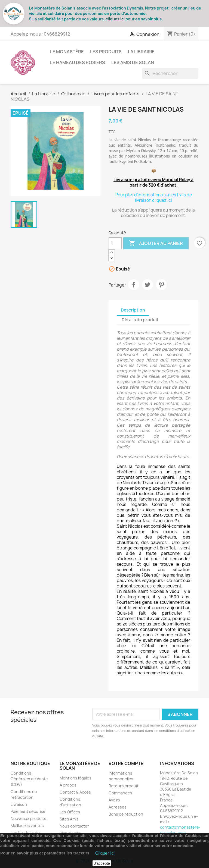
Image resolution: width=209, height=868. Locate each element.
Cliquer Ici (105, 853)
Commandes (120, 793)
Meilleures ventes (27, 825)
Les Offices (70, 812)
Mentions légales (76, 778)
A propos (68, 785)
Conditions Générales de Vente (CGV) (29, 779)
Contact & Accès (75, 792)
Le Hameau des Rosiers (78, 62)
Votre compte (126, 763)
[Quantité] (115, 243)
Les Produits (106, 52)
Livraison (19, 804)
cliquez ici (115, 19)
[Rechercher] (170, 73)
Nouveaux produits (28, 818)
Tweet (147, 285)
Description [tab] (133, 310)
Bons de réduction (126, 814)
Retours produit (124, 786)
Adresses (118, 807)
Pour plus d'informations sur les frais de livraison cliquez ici (154, 198)
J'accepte (102, 863)
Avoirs (114, 800)
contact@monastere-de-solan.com (180, 830)
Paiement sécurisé (28, 811)
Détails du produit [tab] (140, 320)
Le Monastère (67, 52)
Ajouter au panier (156, 243)
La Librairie (141, 52)
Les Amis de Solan (133, 62)
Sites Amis (69, 819)
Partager (134, 285)
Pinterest (161, 285)
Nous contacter (74, 826)
